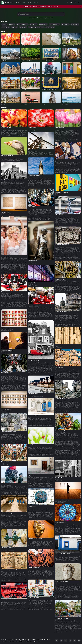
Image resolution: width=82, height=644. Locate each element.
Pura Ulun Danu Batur (60, 432)
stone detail (6, 27)
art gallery (34, 24)
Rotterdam (4, 157)
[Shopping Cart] (79, 2)
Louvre (30, 569)
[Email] (57, 640)
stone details (50, 27)
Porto (29, 508)
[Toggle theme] (71, 2)
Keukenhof (31, 129)
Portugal (57, 555)
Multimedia (65, 24)
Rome (3, 463)
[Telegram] (61, 640)
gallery (12, 24)
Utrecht (30, 446)
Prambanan (57, 246)
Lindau (30, 599)
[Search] (67, 2)
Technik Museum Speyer (60, 216)
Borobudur (4, 433)
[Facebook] (66, 640)
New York (3, 181)
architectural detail (22, 24)
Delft (56, 161)
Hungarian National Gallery (36, 27)
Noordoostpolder (5, 129)
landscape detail (54, 24)
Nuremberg (31, 284)
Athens (56, 346)
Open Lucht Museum (33, 151)
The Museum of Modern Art (61, 194)
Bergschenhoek (32, 395)
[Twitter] (70, 640)
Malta (29, 417)
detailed (15, 27)
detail (5, 24)
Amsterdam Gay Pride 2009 (7, 258)
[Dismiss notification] (81, 6)
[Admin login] (75, 2)
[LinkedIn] (79, 640)
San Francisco (58, 620)
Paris (56, 524)
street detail (75, 24)
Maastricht (31, 262)
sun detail (23, 27)
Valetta (56, 369)
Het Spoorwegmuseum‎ (33, 208)
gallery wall (43, 24)
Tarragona (4, 549)
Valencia (30, 540)
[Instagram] (75, 640)
